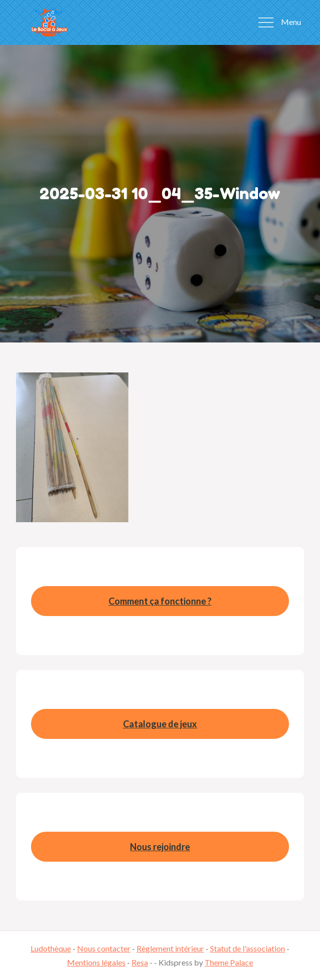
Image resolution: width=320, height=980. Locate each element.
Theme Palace (229, 962)
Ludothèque (51, 948)
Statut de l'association (247, 948)
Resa (140, 962)
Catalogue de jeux (160, 724)
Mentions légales (96, 962)
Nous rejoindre (160, 847)
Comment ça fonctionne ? (160, 601)
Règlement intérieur (170, 948)
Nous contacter (104, 948)
